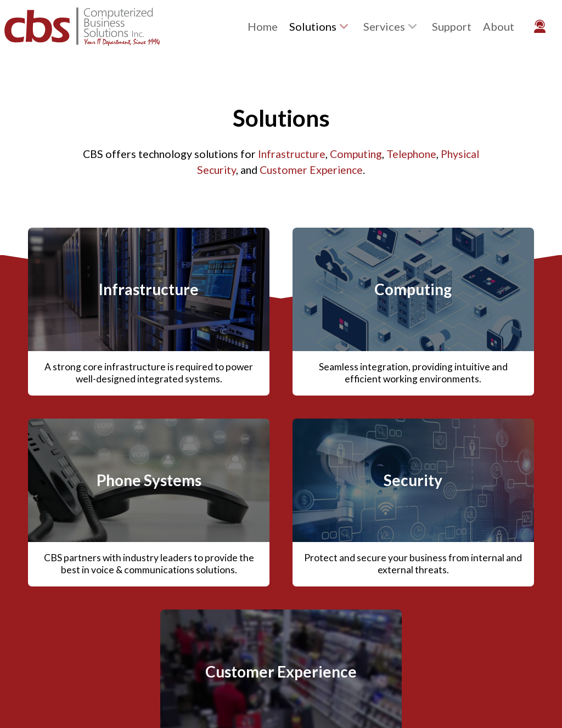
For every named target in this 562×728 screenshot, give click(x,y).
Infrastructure (292, 154)
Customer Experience (311, 170)
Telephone (411, 154)
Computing (356, 154)
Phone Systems (149, 480)
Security (413, 480)
